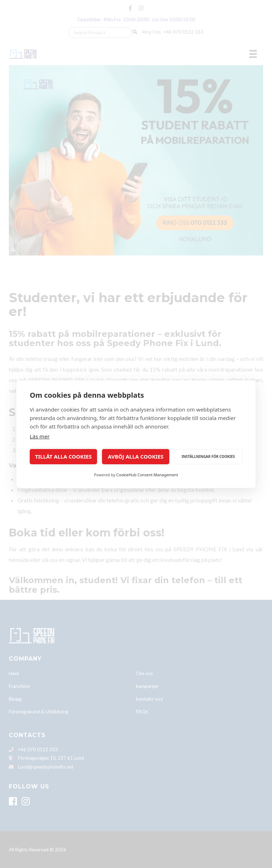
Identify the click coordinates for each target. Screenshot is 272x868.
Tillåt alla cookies (63, 456)
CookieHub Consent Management (147, 475)
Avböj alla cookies (135, 456)
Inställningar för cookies (208, 456)
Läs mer (40, 436)
